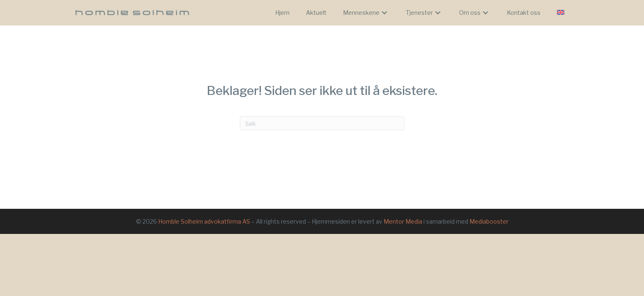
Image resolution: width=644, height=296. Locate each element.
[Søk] (322, 123)
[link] (282, 13)
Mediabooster (489, 221)
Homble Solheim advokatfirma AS (204, 221)
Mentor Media (403, 221)
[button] (384, 13)
